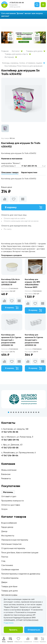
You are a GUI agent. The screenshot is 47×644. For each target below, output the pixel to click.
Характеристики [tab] (29, 172)
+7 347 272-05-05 (10, 448)
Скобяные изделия (10, 569)
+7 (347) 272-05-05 (17, 3)
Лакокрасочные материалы (15, 540)
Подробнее (9, 623)
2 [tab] (11, 412)
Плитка (5, 557)
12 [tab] (36, 412)
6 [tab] (21, 412)
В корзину (23, 207)
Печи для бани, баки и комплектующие (20, 553)
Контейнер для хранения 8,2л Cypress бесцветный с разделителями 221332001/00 (11, 340)
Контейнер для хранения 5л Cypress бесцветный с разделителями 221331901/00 (34, 340)
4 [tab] (16, 412)
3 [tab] (14, 412)
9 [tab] (29, 412)
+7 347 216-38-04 (10, 456)
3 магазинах (33, 291)
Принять (13, 630)
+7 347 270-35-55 (10, 432)
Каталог (17, 51)
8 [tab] (26, 412)
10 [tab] (31, 412)
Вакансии (6, 474)
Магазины (8, 492)
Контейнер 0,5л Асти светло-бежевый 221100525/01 (10, 282)
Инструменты (8, 536)
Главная (5, 51)
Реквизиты (6, 478)
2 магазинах (10, 288)
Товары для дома (36, 51)
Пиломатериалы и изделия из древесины (21, 574)
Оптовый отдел (9, 496)
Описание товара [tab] (10, 172)
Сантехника (7, 565)
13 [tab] (39, 412)
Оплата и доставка (11, 505)
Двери (4, 582)
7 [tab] (24, 412)
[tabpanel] (23, 399)
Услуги (4, 509)
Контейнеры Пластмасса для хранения (23, 66)
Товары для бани (9, 586)
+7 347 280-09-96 (29, 166)
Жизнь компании (9, 470)
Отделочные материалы (13, 548)
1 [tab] (9, 412)
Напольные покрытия (11, 544)
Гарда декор (7, 527)
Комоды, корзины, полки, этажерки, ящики (24, 63)
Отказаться (34, 630)
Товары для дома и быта (18, 54)
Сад (3, 561)
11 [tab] (34, 412)
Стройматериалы (10, 578)
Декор (4, 531)
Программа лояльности (12, 501)
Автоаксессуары (9, 595)
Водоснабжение (9, 523)
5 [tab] (19, 412)
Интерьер (11, 57)
